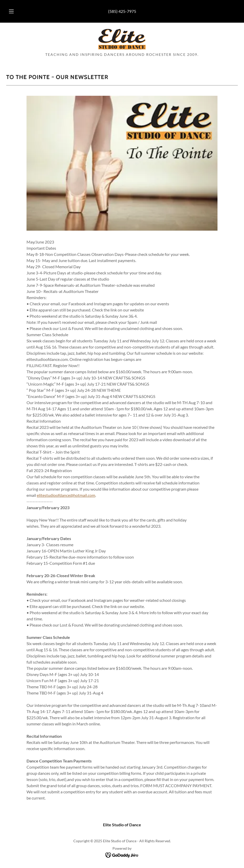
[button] (16, 11)
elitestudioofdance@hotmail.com (66, 495)
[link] (122, 39)
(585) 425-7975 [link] (122, 11)
